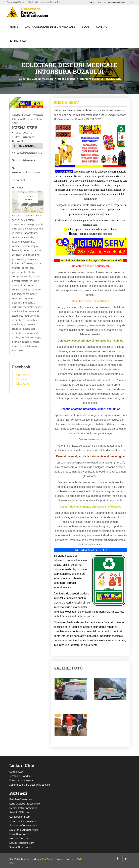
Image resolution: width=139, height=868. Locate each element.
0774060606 (28, 146)
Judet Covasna (66, 79)
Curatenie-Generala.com (23, 821)
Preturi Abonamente (21, 780)
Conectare (19, 41)
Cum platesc (16, 772)
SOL (12, 863)
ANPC (80, 859)
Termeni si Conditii (20, 776)
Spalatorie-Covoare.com (23, 825)
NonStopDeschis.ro (20, 838)
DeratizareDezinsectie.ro (23, 808)
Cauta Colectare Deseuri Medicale (50, 27)
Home (14, 27)
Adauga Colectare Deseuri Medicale (111, 3)
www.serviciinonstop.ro (26, 171)
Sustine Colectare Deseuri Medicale (30, 785)
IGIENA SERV (66, 102)
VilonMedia (47, 859)
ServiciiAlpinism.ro (20, 847)
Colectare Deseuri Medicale (36, 79)
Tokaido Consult (65, 859)
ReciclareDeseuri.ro (20, 799)
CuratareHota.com (20, 817)
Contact (102, 27)
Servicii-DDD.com (19, 812)
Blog (86, 27)
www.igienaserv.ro (25, 160)
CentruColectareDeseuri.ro (25, 804)
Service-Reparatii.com (22, 843)
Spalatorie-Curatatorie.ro (24, 830)
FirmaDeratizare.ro (20, 834)
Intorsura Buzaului (91, 79)
